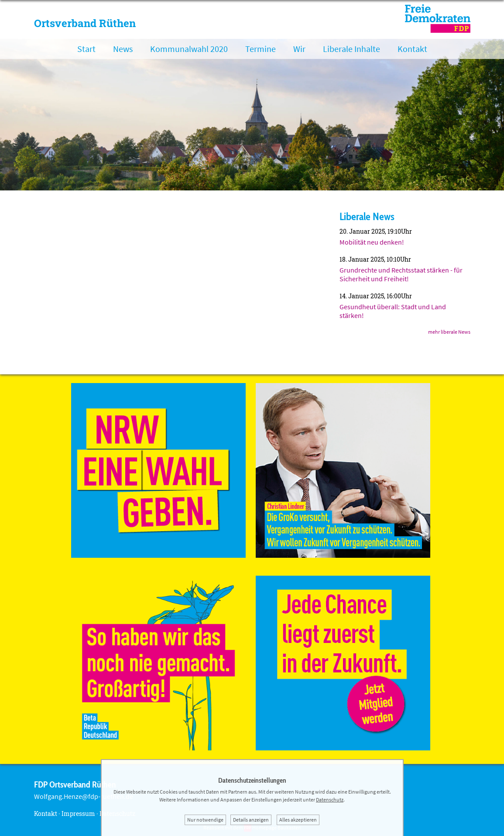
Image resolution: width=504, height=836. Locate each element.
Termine (261, 49)
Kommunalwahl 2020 (189, 49)
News (123, 49)
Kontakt (412, 49)
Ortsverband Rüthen (85, 23)
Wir (299, 49)
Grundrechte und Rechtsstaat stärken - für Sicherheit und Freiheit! (401, 274)
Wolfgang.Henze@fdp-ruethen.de (84, 796)
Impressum (78, 814)
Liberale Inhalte (351, 49)
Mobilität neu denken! (372, 242)
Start (86, 49)
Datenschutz (330, 800)
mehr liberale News (449, 332)
